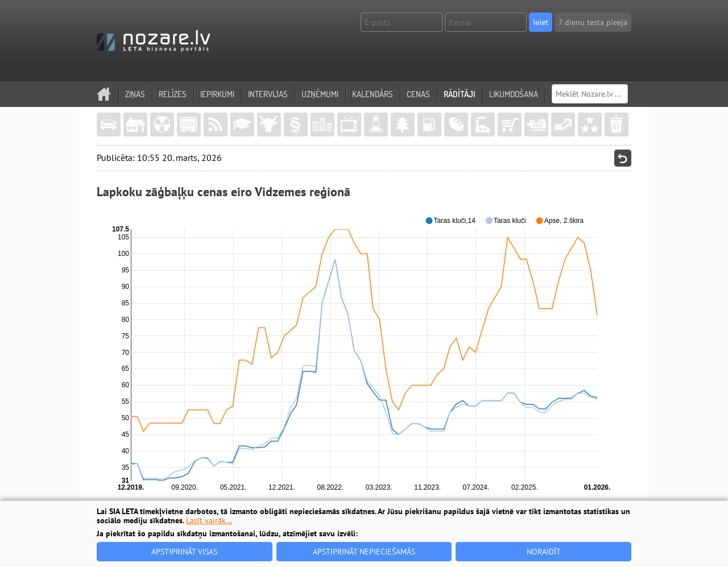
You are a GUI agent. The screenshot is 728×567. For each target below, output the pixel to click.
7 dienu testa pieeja (593, 22)
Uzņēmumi (320, 94)
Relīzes (173, 94)
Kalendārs (373, 94)
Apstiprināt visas (184, 552)
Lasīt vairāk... (209, 520)
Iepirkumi (217, 94)
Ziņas (135, 94)
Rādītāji (460, 94)
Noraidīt (544, 552)
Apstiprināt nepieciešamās (364, 552)
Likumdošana (514, 94)
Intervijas (268, 94)
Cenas (418, 94)
